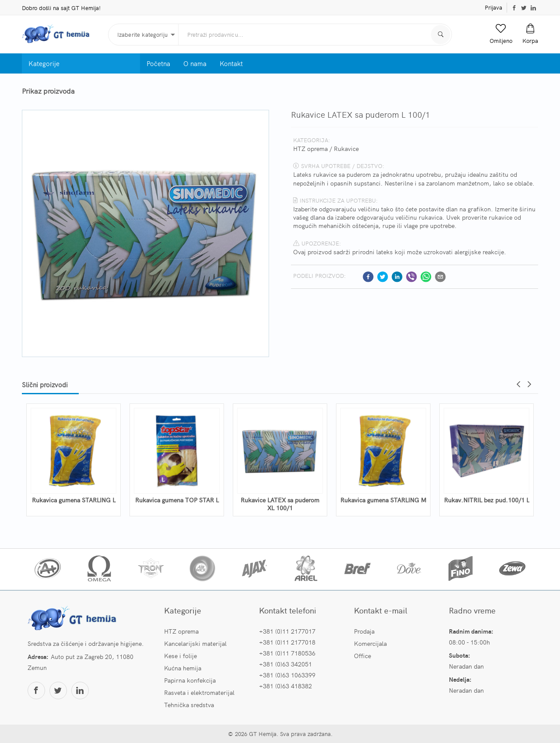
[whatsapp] (426, 277)
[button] (501, 34)
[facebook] (368, 277)
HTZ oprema (310, 148)
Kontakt (231, 63)
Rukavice (346, 148)
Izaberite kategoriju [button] (142, 34)
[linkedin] (397, 277)
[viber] (411, 277)
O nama (195, 63)
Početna (158, 63)
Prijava (493, 7)
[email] (440, 277)
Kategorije (44, 63)
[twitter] (383, 277)
